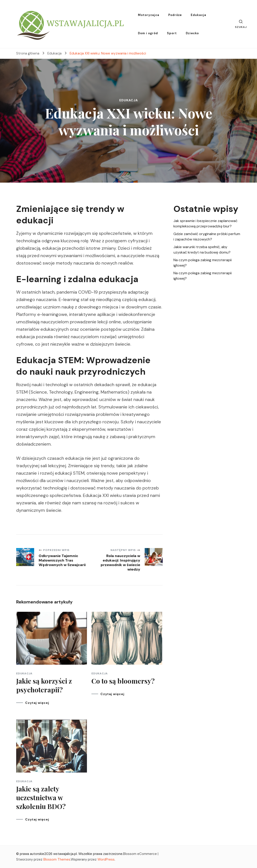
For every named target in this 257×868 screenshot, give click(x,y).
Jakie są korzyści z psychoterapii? (44, 685)
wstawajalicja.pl (65, 854)
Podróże (175, 15)
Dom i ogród (148, 33)
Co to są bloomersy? (123, 681)
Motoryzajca (149, 15)
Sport (172, 33)
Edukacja (198, 15)
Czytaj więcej (37, 703)
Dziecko (192, 33)
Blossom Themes (57, 859)
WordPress (106, 859)
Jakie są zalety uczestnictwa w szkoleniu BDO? (41, 798)
